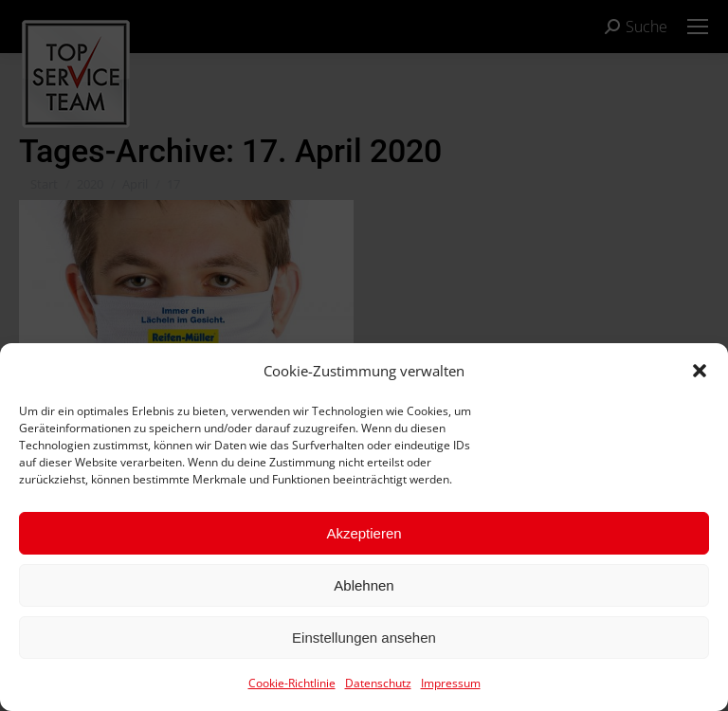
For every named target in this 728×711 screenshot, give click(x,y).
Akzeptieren (364, 533)
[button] (700, 371)
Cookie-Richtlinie (292, 683)
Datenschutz (378, 683)
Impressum (451, 683)
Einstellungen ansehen (364, 638)
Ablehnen (364, 585)
